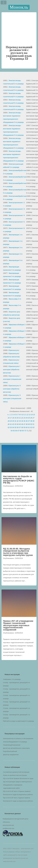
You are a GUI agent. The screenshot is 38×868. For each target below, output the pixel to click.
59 (24, 427)
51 (33, 424)
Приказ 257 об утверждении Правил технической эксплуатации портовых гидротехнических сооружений (18, 625)
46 (22, 424)
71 (27, 431)
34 (22, 421)
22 (22, 418)
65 (14, 431)
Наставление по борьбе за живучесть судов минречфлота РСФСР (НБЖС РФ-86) (19, 480)
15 (34, 415)
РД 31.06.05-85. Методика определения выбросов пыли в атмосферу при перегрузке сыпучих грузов (18, 552)
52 (9, 427)
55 (15, 427)
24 (27, 418)
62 (31, 427)
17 (11, 418)
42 (13, 424)
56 (18, 427)
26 (31, 418)
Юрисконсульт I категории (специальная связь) (12, 379)
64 (12, 431)
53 (11, 427)
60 (27, 427)
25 (29, 418)
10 (23, 415)
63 (33, 427)
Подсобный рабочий (10, 751)
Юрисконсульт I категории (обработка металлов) (12, 370)
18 (13, 418)
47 (24, 424)
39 (33, 421)
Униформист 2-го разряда (12, 679)
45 (20, 424)
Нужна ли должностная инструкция (15, 775)
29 (11, 421)
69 (23, 431)
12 (27, 415)
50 (31, 424)
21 (20, 418)
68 (21, 431)
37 (29, 421)
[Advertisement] (19, 29)
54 (13, 427)
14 (32, 415)
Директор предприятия (11, 755)
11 (25, 415)
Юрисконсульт (14, 350)
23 (24, 418)
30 (13, 421)
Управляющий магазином (12, 745)
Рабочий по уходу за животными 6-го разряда (18, 721)
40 (9, 424)
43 (15, 424)
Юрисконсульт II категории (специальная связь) (12, 398)
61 (29, 427)
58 (22, 427)
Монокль (19, 7)
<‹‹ (8, 415)
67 (18, 431)
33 (20, 421)
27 (33, 418)
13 (29, 415)
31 (15, 421)
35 (24, 421)
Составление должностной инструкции (16, 772)
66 (16, 431)
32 (18, 421)
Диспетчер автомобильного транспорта (16, 748)
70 (25, 431)
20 (18, 418)
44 (18, 424)
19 (15, 418)
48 (27, 424)
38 (31, 421)
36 (27, 421)
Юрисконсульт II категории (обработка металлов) (12, 389)
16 (9, 418)
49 (29, 424)
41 (11, 424)
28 (9, 421)
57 (20, 427)
